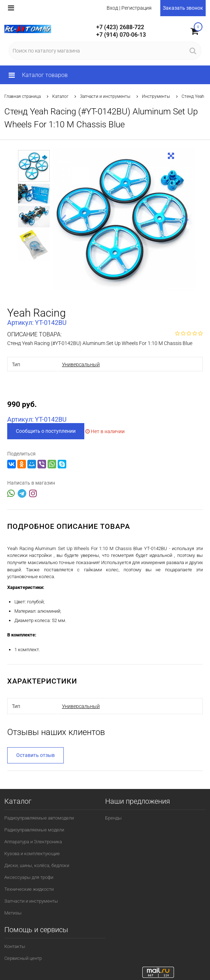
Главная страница (23, 96)
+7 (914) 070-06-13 (121, 35)
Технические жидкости (29, 889)
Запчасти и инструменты (105, 96)
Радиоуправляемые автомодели (39, 818)
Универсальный (81, 364)
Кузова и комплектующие (32, 854)
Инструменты (156, 96)
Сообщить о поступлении (46, 431)
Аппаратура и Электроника (33, 842)
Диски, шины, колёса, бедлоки (37, 865)
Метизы (13, 913)
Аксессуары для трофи (29, 877)
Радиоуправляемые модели (34, 830)
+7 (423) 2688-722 (120, 27)
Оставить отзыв (35, 755)
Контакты (15, 946)
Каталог (60, 96)
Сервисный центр (23, 958)
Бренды (113, 818)
